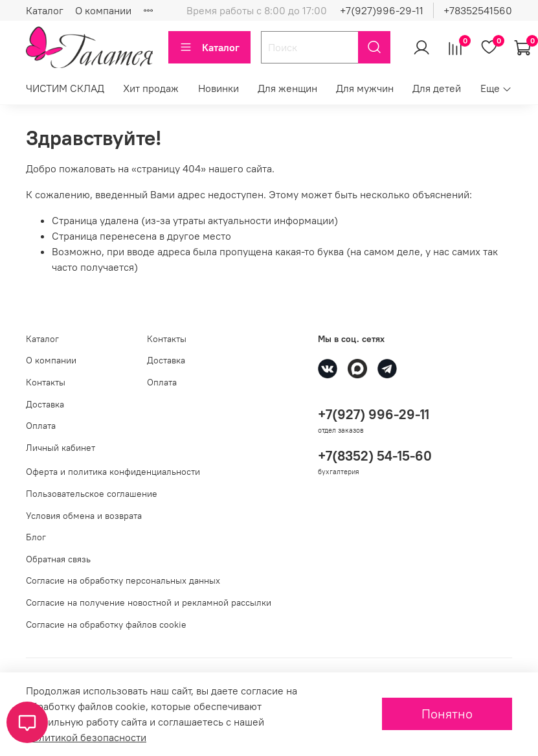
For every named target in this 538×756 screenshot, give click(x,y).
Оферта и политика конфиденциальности (113, 472)
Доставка (45, 404)
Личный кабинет (61, 448)
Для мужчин (365, 88)
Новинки (219, 88)
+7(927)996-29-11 (382, 10)
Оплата (41, 426)
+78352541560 (478, 10)
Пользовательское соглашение (92, 494)
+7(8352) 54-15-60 (375, 456)
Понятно (447, 714)
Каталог (45, 10)
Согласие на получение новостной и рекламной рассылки (149, 602)
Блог (36, 537)
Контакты (46, 382)
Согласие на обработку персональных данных (123, 580)
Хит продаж (151, 88)
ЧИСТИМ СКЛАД (65, 88)
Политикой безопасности (86, 737)
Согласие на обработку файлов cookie (106, 624)
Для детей (437, 88)
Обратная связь (58, 559)
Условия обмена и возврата (84, 516)
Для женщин (287, 88)
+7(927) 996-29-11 (374, 414)
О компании (103, 10)
